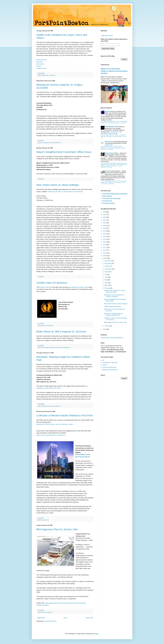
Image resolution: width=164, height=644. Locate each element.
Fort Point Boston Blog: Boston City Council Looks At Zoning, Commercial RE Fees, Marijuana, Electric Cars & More (114, 182)
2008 (105, 258)
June (106, 277)
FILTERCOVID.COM (111, 127)
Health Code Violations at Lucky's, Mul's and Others (115, 291)
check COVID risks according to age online (111, 133)
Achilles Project (45, 287)
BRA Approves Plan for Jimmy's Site (57, 529)
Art (103, 360)
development (45, 143)
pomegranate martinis (77, 287)
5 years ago (110, 149)
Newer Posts (41, 618)
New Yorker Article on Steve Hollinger (58, 185)
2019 (105, 228)
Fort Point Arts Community (111, 199)
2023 (105, 217)
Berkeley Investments (56, 347)
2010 (105, 253)
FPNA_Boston (107, 196)
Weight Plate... (109, 145)
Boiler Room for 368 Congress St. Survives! (61, 332)
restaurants (52, 75)
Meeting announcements (110, 370)
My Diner (40, 62)
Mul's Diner (40, 64)
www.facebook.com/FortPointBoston (112, 338)
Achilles (44, 325)
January (107, 326)
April (106, 283)
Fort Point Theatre (109, 203)
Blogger (96, 634)
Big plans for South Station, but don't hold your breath (55, 424)
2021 (105, 223)
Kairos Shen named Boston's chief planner (51, 435)
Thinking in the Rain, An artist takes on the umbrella (65, 192)
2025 (105, 212)
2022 (105, 220)
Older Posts (89, 618)
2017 (105, 234)
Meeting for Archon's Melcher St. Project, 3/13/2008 (114, 296)
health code (45, 75)
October (107, 266)
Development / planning (110, 362)
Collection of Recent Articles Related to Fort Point (65, 415)
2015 (105, 239)
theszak (107, 171)
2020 (105, 226)
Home (65, 618)
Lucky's (39, 66)
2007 (105, 329)
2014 (105, 242)
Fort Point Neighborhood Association (115, 194)
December (108, 261)
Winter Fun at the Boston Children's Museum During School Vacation (114, 71)
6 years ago (109, 167)
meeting (52, 143)
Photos (105, 365)
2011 (105, 250)
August (107, 272)
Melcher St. (58, 143)
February (107, 288)
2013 (105, 245)
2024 (105, 215)
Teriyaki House (41, 68)
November (108, 264)
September (108, 269)
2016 (105, 237)
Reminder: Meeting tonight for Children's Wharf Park (113, 314)
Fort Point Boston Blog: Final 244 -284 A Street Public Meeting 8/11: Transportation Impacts (114, 122)
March (107, 285)
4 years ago (123, 123)
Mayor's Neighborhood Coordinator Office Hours (64, 152)
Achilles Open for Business (52, 283)
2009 (105, 256)
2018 (105, 231)
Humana (108, 111)
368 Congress (46, 347)
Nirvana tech (109, 142)
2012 (105, 248)
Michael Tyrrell (110, 153)
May (106, 280)
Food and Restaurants (109, 367)
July (106, 274)
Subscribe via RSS (107, 36)
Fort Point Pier (107, 201)
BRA (43, 612)
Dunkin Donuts (42, 60)
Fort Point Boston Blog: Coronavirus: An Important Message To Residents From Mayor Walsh (113, 136)
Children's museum (47, 406)
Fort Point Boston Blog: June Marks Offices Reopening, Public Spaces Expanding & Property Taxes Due (113, 148)
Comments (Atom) (51, 621)
